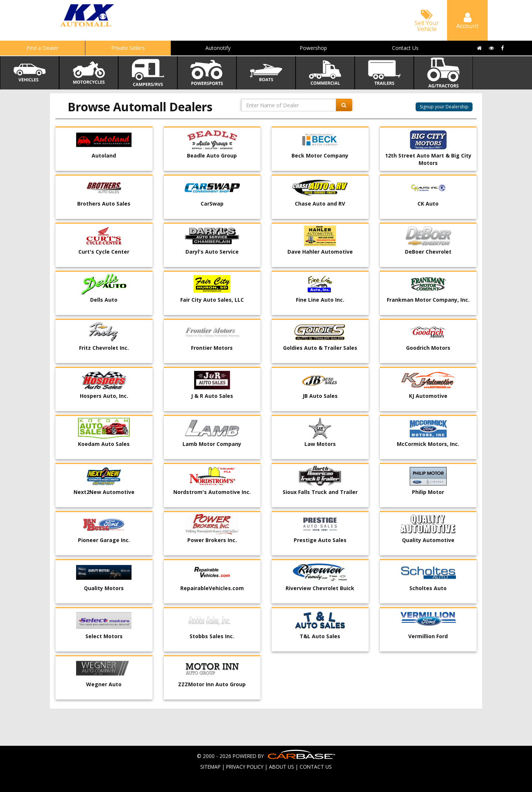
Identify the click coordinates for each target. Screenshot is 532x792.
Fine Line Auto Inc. (320, 300)
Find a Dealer (42, 48)
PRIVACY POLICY (245, 767)
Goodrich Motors (428, 348)
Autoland (104, 155)
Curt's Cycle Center (104, 252)
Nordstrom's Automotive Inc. (212, 492)
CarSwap (212, 204)
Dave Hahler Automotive (320, 252)
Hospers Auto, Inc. (104, 396)
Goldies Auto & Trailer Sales (320, 348)
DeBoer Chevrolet (428, 252)
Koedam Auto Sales (104, 444)
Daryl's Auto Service (212, 252)
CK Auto (428, 204)
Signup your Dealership (444, 107)
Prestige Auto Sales (320, 540)
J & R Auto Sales (212, 396)
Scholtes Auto (428, 588)
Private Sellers (128, 48)
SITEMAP (210, 767)
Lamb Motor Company (212, 444)
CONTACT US (316, 767)
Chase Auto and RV (320, 204)
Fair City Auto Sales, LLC (212, 300)
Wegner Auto (104, 684)
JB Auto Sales (320, 396)
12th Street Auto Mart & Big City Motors (428, 159)
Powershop (313, 48)
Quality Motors (104, 588)
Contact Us (405, 48)
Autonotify (218, 48)
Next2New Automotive (104, 492)
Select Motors (104, 636)
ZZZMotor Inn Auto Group (212, 684)
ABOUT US (282, 767)
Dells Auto (104, 300)
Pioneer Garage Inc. (104, 540)
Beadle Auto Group (212, 155)
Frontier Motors (212, 348)
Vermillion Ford (428, 636)
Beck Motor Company (320, 155)
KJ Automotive (428, 396)
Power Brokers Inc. (212, 540)
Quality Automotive (428, 540)
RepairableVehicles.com (212, 588)
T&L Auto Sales (320, 636)
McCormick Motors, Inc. (428, 444)
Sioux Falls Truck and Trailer (320, 492)
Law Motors (320, 444)
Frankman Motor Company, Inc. (428, 300)
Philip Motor (428, 492)
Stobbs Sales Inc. (212, 636)
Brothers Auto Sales (104, 204)
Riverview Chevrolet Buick (320, 588)
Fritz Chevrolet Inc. (104, 348)
